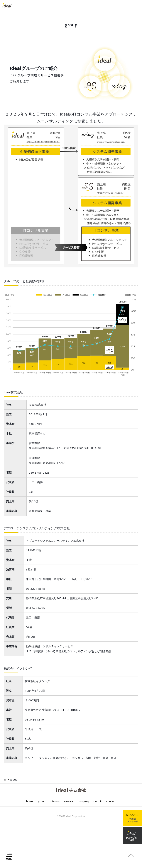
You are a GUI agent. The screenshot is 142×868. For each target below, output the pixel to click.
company (83, 801)
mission (55, 801)
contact (111, 801)
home (30, 801)
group (42, 801)
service (69, 801)
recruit (98, 801)
